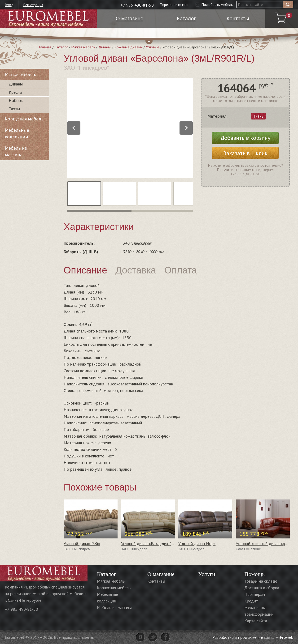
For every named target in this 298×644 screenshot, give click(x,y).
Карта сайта (256, 621)
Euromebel (48, 19)
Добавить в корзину (245, 138)
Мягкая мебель (83, 47)
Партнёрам (255, 594)
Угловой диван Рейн (82, 544)
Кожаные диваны (129, 47)
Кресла (15, 92)
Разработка (223, 637)
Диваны (105, 47)
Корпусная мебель (24, 119)
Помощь (254, 574)
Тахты (14, 109)
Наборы (16, 100)
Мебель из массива (16, 151)
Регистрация (33, 5)
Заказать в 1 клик (245, 153)
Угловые (153, 47)
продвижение (250, 637)
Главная (45, 47)
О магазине (161, 574)
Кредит (251, 601)
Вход (9, 5)
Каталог (61, 47)
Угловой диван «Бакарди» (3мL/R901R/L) (159, 544)
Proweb (287, 637)
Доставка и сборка (262, 588)
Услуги (207, 574)
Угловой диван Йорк (197, 544)
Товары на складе (261, 581)
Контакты (156, 581)
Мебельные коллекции (17, 133)
